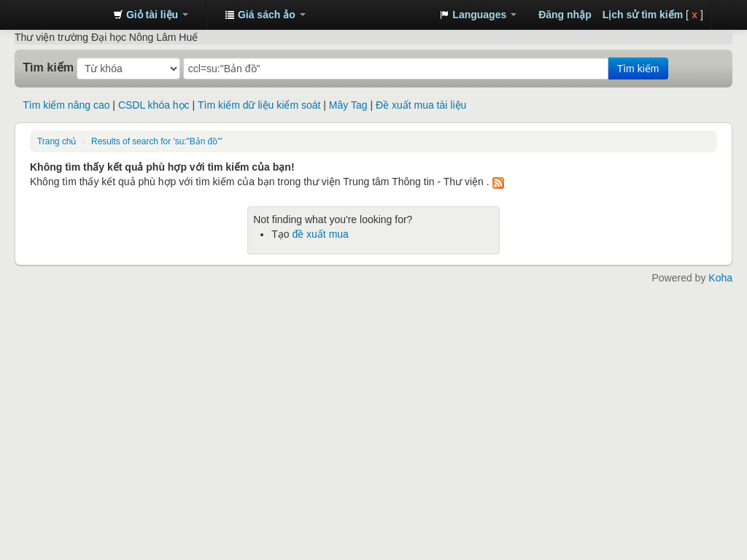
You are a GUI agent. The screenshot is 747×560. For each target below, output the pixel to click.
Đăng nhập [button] (565, 15)
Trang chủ (57, 141)
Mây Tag (348, 105)
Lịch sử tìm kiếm (643, 15)
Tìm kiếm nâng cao (66, 105)
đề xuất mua (320, 234)
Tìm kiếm (48, 67)
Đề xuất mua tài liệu (421, 105)
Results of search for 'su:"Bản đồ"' (157, 141)
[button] (151, 15)
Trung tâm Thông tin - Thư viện (66, 15)
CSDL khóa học (154, 105)
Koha (720, 278)
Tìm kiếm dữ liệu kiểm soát (259, 105)
